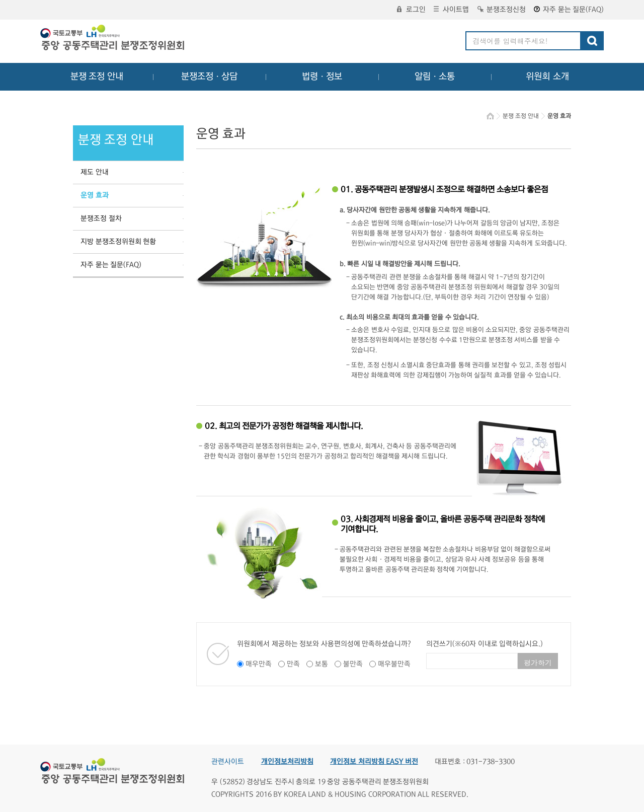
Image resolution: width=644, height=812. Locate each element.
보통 (321, 664)
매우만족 (259, 664)
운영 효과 (95, 195)
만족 (293, 664)
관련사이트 (228, 762)
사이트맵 (451, 10)
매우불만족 (394, 664)
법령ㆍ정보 (322, 77)
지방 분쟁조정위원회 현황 (118, 242)
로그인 (411, 10)
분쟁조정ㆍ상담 (209, 77)
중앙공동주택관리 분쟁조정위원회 (113, 39)
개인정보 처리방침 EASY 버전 (374, 762)
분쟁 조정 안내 (97, 77)
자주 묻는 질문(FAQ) (569, 10)
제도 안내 (95, 172)
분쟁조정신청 (502, 10)
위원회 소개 (548, 77)
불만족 (353, 664)
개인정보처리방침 (287, 762)
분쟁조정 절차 (101, 218)
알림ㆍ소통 (435, 77)
